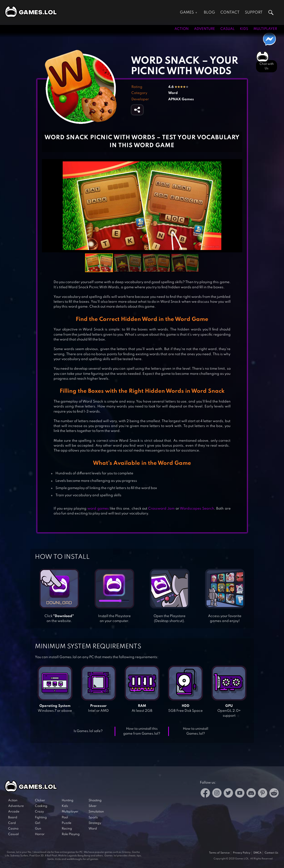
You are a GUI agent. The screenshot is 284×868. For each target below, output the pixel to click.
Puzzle (67, 823)
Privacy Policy (242, 853)
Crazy (39, 812)
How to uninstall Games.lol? (196, 731)
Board (13, 818)
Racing (67, 829)
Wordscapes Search (197, 509)
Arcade (14, 812)
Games (187, 12)
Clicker (40, 800)
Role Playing (71, 834)
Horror (40, 834)
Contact (230, 12)
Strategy (95, 823)
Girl (38, 823)
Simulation (96, 812)
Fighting (41, 818)
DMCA (257, 853)
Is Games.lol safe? (88, 731)
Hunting (68, 800)
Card (12, 823)
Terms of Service (219, 853)
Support (254, 12)
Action (182, 29)
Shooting (95, 800)
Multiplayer (265, 29)
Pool (65, 818)
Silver (92, 806)
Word (173, 93)
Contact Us (271, 853)
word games (98, 509)
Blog (209, 12)
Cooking (41, 806)
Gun (38, 829)
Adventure (205, 29)
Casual (228, 29)
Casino (13, 829)
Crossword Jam (161, 509)
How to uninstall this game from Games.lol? (142, 731)
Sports (93, 818)
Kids (244, 29)
